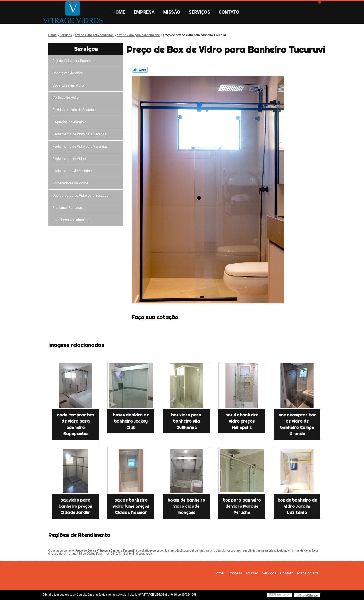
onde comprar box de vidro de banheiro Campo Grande (297, 424)
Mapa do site (308, 573)
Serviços (199, 12)
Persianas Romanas (69, 208)
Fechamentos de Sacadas (73, 171)
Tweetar (140, 70)
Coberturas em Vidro (69, 85)
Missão (172, 12)
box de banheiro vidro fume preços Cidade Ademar (131, 506)
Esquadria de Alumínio (71, 122)
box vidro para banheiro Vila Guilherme (186, 421)
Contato (229, 12)
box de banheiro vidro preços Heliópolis (242, 421)
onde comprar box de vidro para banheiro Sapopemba (76, 424)
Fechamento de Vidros (71, 159)
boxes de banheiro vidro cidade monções (186, 506)
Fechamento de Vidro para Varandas (81, 147)
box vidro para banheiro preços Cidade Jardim (75, 506)
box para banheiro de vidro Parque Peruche (242, 506)
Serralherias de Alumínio (72, 220)
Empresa (144, 12)
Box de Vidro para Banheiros (75, 61)
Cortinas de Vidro (67, 98)
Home (119, 12)
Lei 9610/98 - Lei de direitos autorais (130, 554)
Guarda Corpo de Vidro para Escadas (81, 196)
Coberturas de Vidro (69, 73)
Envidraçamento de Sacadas (75, 110)
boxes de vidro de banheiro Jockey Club (131, 421)
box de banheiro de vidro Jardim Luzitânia (297, 506)
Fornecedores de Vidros (72, 183)
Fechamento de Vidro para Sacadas (80, 134)
